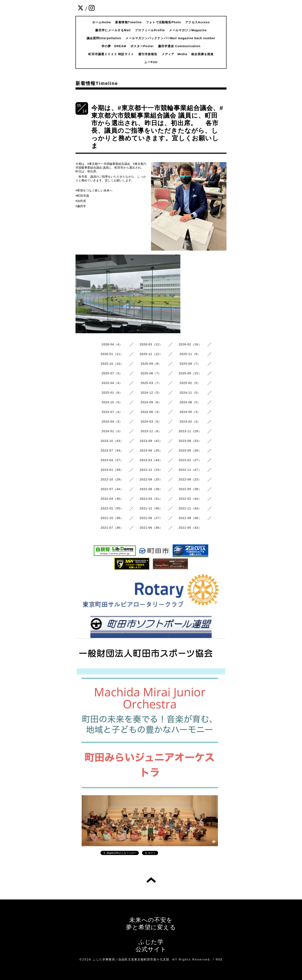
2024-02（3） (190, 422)
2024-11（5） (190, 393)
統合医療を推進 (202, 54)
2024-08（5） (190, 402)
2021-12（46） (151, 508)
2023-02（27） (190, 460)
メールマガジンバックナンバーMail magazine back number (170, 38)
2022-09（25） (151, 479)
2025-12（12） (151, 354)
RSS (219, 959)
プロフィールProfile (150, 30)
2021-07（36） (112, 528)
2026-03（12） (151, 344)
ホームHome (102, 22)
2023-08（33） (190, 441)
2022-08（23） (190, 479)
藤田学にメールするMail (113, 30)
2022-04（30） (112, 499)
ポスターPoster (142, 46)
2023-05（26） (190, 450)
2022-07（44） (112, 489)
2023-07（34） (112, 450)
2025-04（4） (112, 383)
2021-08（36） (190, 518)
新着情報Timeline (128, 22)
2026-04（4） (112, 344)
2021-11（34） (190, 508)
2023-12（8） (151, 431)
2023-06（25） (151, 450)
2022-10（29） (112, 479)
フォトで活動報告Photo (163, 22)
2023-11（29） (190, 431)
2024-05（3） (190, 412)
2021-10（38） (112, 518)
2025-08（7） (190, 364)
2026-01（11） (112, 354)
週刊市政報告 (148, 54)
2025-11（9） (190, 354)
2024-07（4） (112, 412)
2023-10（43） (112, 441)
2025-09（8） (151, 364)
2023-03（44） (151, 460)
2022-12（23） (151, 470)
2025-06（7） (151, 373)
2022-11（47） (190, 470)
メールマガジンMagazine (188, 30)
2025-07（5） (112, 373)
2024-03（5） (151, 422)
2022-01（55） (112, 508)
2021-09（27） (151, 518)
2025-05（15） (190, 373)
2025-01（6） (112, 393)
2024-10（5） (112, 402)
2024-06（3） (151, 412)
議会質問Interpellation (104, 38)
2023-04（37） (112, 460)
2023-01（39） (112, 470)
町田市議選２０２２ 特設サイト (111, 54)
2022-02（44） (190, 499)
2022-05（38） (190, 489)
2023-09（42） (151, 441)
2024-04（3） (112, 422)
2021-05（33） (190, 528)
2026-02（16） (190, 344)
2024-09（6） (151, 402)
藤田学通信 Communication (179, 46)
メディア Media (174, 54)
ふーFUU (151, 62)
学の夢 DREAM (114, 46)
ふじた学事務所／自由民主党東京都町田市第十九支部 (131, 959)
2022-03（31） (151, 499)
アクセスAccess (197, 22)
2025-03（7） (151, 383)
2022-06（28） (151, 489)
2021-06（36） (151, 528)
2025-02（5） (190, 383)
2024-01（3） (112, 431)
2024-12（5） (151, 393)
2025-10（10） (112, 364)
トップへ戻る (151, 880)
